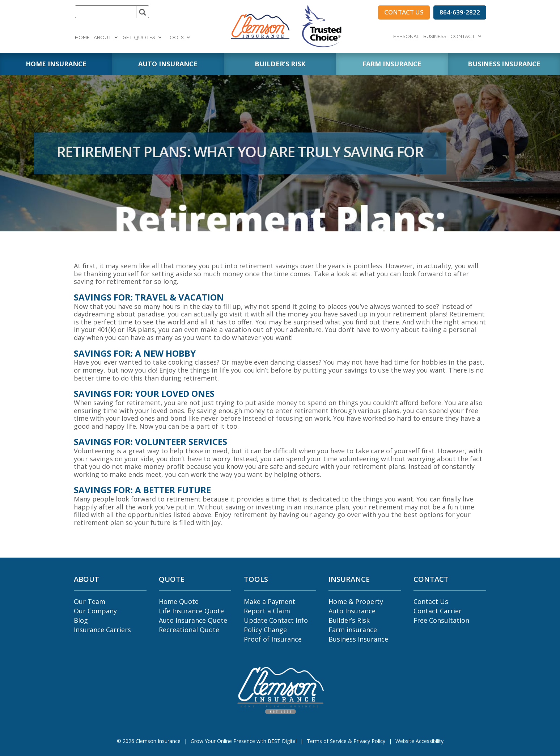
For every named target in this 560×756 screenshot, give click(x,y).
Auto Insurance (352, 611)
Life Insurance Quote (191, 611)
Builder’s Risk (349, 620)
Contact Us (431, 601)
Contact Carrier (438, 611)
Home (82, 38)
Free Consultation (441, 620)
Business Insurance (358, 639)
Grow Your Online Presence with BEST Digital (244, 741)
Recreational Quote (189, 630)
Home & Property (356, 601)
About (103, 38)
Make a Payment (270, 601)
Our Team (90, 601)
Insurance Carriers (102, 630)
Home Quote (179, 601)
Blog (81, 620)
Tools (175, 38)
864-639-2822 (460, 12)
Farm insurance (353, 630)
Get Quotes (139, 38)
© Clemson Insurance (149, 741)
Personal (406, 37)
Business (435, 37)
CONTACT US (404, 12)
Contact (463, 37)
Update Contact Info (276, 620)
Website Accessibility (419, 741)
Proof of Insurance (273, 639)
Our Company (95, 611)
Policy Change (265, 630)
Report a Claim (267, 611)
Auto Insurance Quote (193, 620)
